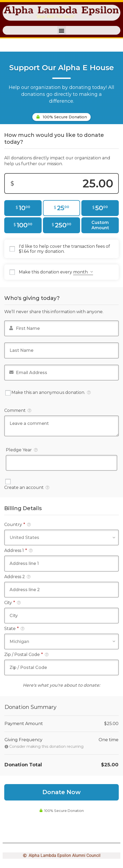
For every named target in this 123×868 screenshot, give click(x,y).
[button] (62, 30)
